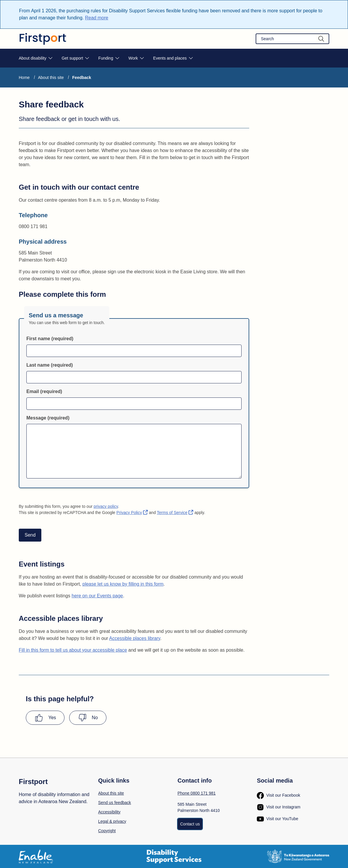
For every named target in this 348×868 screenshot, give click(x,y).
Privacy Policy (132, 513)
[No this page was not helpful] (88, 718)
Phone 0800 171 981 (197, 793)
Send (30, 535)
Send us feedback (115, 803)
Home (24, 77)
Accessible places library (135, 638)
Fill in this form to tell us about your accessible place (73, 650)
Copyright (107, 831)
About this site (51, 77)
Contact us (190, 824)
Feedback (82, 77)
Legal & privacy (112, 821)
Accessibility (109, 812)
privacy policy (106, 506)
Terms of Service (175, 513)
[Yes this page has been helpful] (45, 718)
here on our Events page (97, 596)
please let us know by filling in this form (123, 584)
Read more (97, 18)
